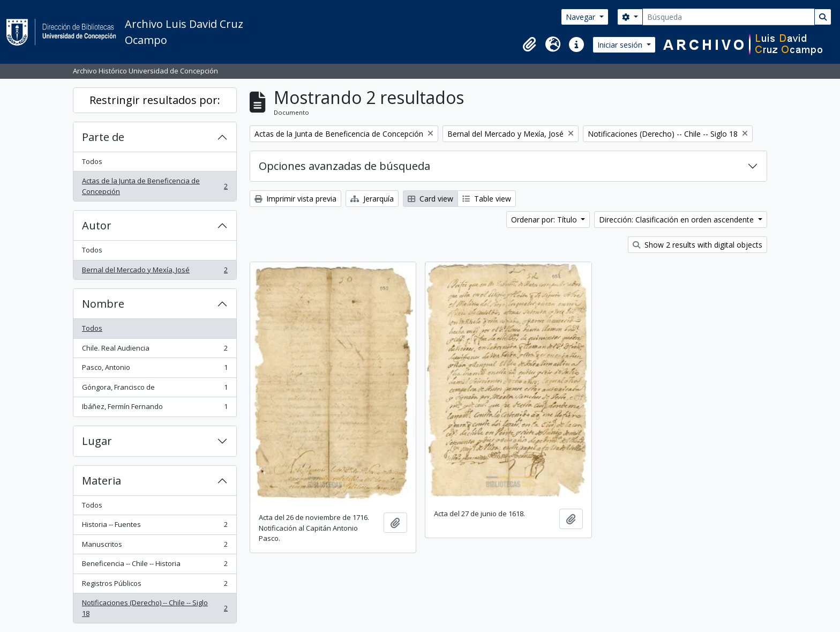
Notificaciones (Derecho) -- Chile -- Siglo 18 (155, 608)
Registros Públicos (155, 586)
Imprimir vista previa (295, 199)
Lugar (97, 441)
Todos (92, 161)
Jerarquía (372, 199)
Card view (430, 199)
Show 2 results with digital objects (697, 245)
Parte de (103, 137)
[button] (529, 44)
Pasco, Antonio (155, 370)
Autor (97, 225)
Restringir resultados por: (155, 100)
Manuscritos (155, 547)
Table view (487, 199)
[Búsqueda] (729, 17)
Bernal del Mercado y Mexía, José (155, 272)
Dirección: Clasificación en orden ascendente (677, 220)
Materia (102, 481)
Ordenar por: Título (545, 220)
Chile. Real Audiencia (155, 350)
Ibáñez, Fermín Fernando (155, 409)
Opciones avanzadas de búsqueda (344, 166)
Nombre (103, 304)
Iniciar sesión (621, 45)
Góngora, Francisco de (155, 389)
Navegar (582, 17)
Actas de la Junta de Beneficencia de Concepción (155, 186)
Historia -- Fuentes (155, 527)
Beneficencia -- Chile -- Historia (155, 566)
